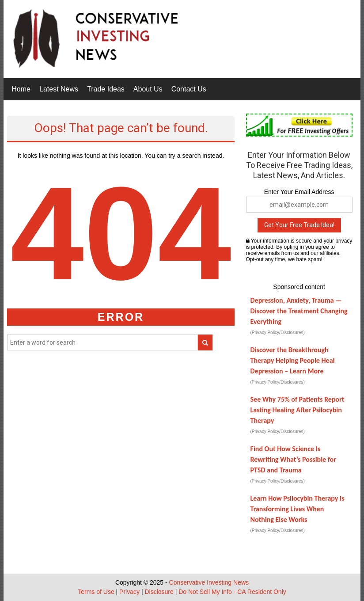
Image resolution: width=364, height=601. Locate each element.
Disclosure (159, 592)
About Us (148, 89)
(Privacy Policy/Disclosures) (278, 333)
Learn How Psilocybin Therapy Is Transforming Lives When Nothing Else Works (298, 509)
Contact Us (189, 89)
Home (21, 89)
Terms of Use (96, 592)
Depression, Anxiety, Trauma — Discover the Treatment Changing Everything (299, 311)
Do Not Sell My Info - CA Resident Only (232, 592)
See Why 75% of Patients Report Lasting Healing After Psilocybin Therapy (298, 410)
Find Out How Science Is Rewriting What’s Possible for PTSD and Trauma (293, 459)
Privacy (129, 592)
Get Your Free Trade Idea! (299, 225)
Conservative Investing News (209, 582)
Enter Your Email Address (299, 192)
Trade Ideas (106, 89)
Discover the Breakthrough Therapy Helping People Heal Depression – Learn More (293, 360)
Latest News (59, 89)
